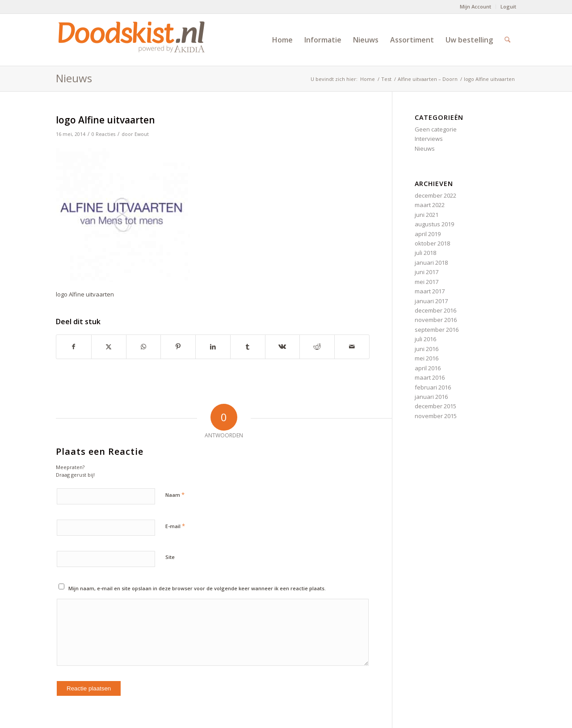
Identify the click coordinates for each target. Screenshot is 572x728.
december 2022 (435, 195)
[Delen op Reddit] (317, 347)
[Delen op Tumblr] (248, 347)
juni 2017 (427, 272)
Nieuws (74, 78)
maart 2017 (430, 291)
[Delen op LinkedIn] (213, 347)
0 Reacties (103, 134)
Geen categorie (436, 129)
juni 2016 (427, 349)
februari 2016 (433, 387)
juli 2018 (425, 253)
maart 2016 (430, 377)
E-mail (175, 526)
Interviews (429, 139)
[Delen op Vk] (283, 347)
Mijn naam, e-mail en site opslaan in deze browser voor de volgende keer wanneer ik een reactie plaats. (197, 588)
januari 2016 (431, 397)
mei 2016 (427, 358)
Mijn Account (475, 6)
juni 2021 (427, 215)
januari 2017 (431, 301)
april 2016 (428, 368)
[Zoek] (507, 40)
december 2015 (435, 406)
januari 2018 (431, 262)
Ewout (142, 134)
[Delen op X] (109, 347)
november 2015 (436, 416)
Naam (175, 495)
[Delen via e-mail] (352, 347)
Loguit (508, 6)
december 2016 (435, 310)
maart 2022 (430, 205)
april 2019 (428, 234)
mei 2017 (427, 282)
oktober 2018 (432, 243)
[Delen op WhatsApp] (144, 347)
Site (170, 557)
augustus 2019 (434, 224)
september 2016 (437, 330)
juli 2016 (425, 339)
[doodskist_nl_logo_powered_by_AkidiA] (132, 40)
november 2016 (436, 320)
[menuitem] (476, 7)
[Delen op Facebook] (74, 347)
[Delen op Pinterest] (178, 347)
